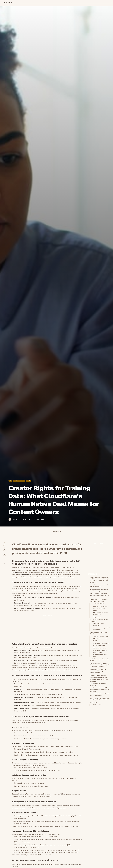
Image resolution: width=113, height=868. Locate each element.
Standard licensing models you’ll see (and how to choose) (99, 632)
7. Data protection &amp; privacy (100, 687)
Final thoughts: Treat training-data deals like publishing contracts (99, 731)
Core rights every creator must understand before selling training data (99, 627)
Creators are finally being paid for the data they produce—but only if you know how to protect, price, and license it (99, 611)
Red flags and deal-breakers (98, 707)
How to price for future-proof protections (98, 716)
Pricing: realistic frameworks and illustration (99, 652)
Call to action (94, 734)
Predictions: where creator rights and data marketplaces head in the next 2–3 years (100, 721)
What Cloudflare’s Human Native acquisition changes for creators (99, 622)
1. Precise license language (101, 668)
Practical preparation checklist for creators (99, 691)
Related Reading (98, 736)
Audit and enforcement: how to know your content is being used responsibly (99, 711)
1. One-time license (98, 635)
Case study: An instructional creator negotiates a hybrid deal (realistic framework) (99, 703)
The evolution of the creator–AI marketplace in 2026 (99, 617)
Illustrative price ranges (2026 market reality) (102, 660)
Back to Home (9, 3)
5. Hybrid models (98, 649)
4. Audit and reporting (99, 677)
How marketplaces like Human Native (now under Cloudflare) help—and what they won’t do (100, 697)
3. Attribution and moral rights (101, 675)
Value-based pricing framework (99, 656)
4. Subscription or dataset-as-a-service (101, 645)
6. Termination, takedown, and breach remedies (101, 683)
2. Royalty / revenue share (101, 638)
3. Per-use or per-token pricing (100, 641)
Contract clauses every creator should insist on (99, 665)
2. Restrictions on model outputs (100, 671)
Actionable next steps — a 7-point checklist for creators (99, 726)
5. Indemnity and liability (100, 680)
